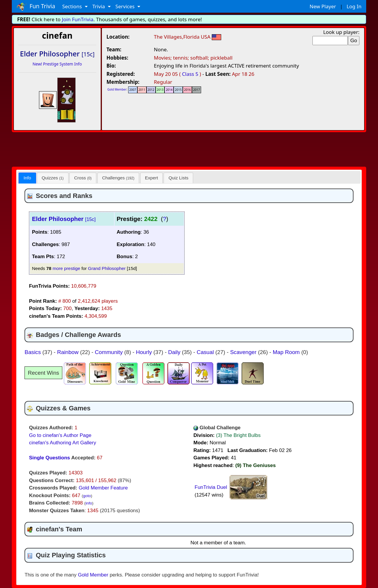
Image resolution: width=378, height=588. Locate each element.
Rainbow (69, 352)
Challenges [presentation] (118, 178)
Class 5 (190, 74)
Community (110, 352)
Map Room (287, 352)
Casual (206, 352)
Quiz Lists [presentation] (179, 178)
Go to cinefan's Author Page (60, 435)
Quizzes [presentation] (53, 178)
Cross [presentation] (83, 178)
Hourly (145, 352)
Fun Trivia (36, 6)
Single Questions (49, 458)
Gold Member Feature (103, 488)
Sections (73, 6)
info (89, 503)
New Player (323, 6)
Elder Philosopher (64, 219)
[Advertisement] (189, 148)
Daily (175, 352)
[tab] (27, 178)
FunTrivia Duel (211, 487)
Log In (354, 6)
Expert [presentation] (151, 178)
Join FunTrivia (78, 19)
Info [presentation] (27, 178)
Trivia (99, 6)
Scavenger (244, 352)
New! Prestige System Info (57, 64)
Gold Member (117, 89)
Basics (33, 352)
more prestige (66, 268)
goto (87, 496)
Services (126, 6)
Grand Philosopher (107, 268)
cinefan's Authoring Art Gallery (62, 443)
